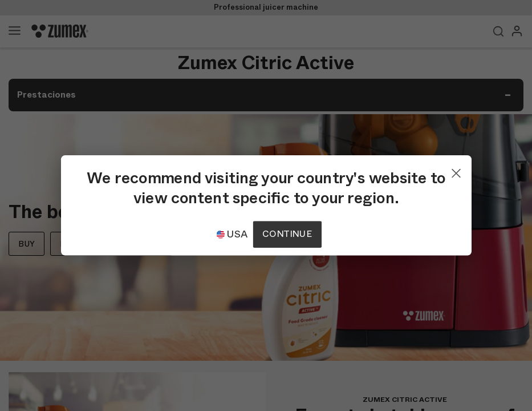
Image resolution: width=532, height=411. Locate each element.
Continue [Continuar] (287, 234)
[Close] (456, 171)
